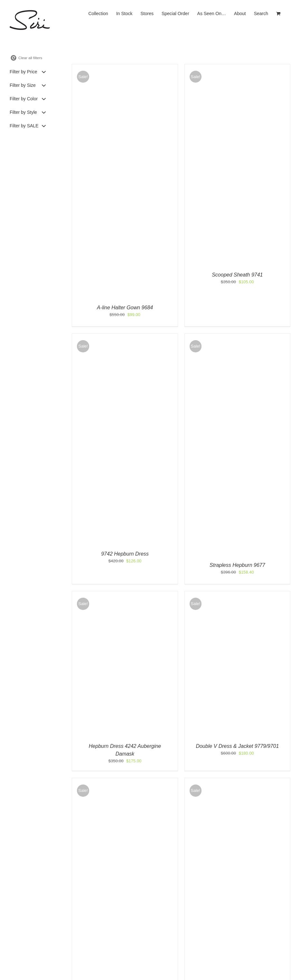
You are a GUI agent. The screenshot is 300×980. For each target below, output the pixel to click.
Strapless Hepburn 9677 (237, 565)
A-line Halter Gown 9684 (125, 308)
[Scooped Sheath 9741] (237, 67)
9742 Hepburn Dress (125, 554)
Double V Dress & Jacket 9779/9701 (237, 746)
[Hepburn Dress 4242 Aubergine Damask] (125, 594)
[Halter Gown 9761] (125, 781)
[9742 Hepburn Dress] (125, 337)
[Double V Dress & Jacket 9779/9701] (237, 594)
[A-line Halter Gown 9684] (125, 67)
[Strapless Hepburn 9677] (237, 337)
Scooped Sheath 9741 (237, 275)
